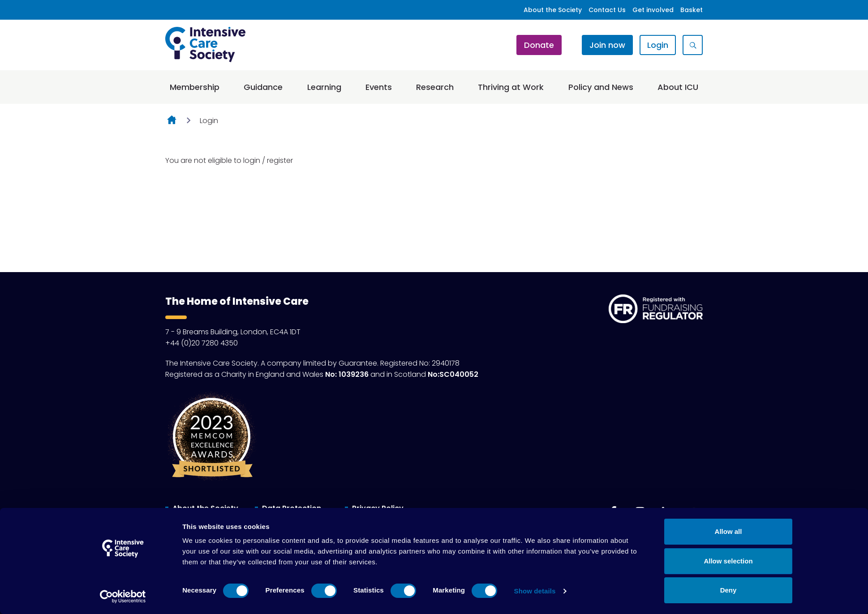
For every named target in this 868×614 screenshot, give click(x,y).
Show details (535, 591)
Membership (195, 87)
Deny (728, 590)
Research (435, 87)
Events (379, 87)
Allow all (728, 531)
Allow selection (728, 561)
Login (658, 45)
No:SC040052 (453, 374)
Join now (607, 45)
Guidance (263, 87)
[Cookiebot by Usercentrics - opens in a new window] (123, 597)
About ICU (678, 87)
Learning (324, 87)
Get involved (653, 10)
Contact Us (607, 10)
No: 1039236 (347, 374)
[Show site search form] (693, 45)
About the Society (553, 10)
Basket (692, 10)
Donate (539, 45)
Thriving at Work (511, 87)
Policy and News (601, 87)
